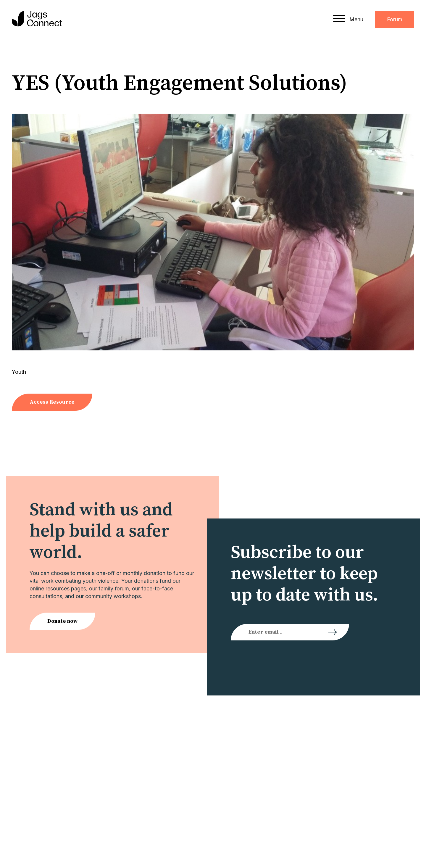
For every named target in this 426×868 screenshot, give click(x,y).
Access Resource (52, 402)
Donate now (62, 622)
